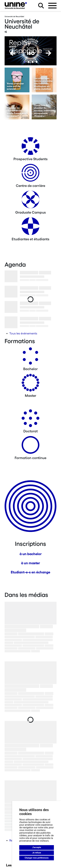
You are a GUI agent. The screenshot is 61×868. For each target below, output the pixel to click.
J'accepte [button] (37, 847)
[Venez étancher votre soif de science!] (17, 80)
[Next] (48, 53)
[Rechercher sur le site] (41, 6)
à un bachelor (31, 554)
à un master (30, 563)
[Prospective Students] (30, 147)
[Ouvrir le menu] (52, 6)
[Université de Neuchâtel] (16, 6)
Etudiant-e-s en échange (30, 572)
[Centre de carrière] (30, 174)
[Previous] (13, 53)
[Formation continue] (30, 446)
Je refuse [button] (37, 853)
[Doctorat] (30, 419)
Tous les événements (23, 333)
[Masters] (30, 384)
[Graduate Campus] (30, 201)
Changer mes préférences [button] (37, 858)
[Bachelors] (30, 357)
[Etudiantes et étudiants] (30, 227)
